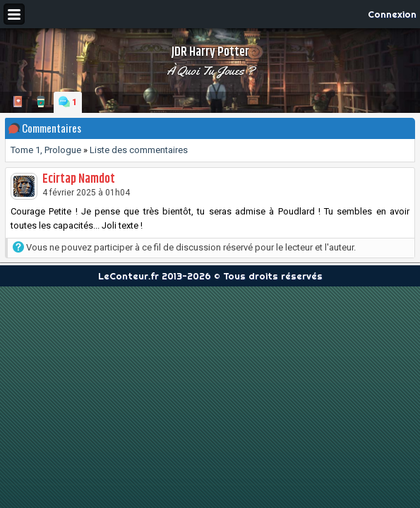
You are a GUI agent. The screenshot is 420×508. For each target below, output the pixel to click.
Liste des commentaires (139, 150)
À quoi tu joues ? (210, 71)
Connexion (392, 14)
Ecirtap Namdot (79, 179)
